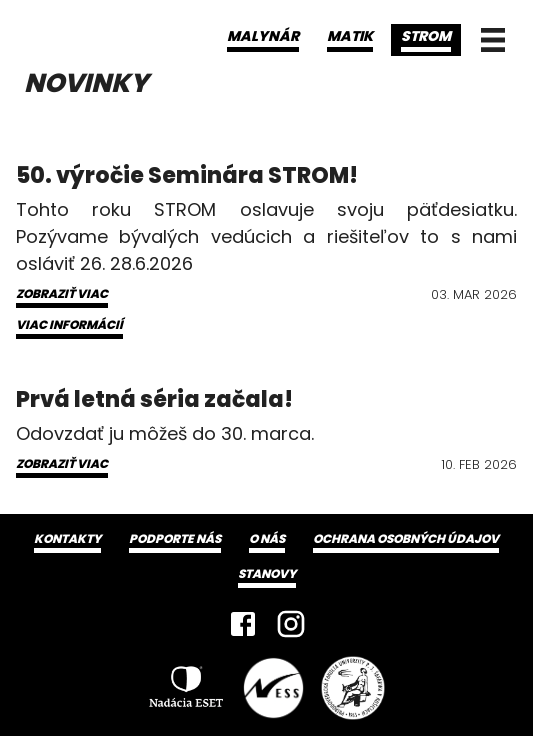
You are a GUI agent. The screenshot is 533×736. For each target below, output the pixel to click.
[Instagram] (291, 624)
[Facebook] (243, 624)
